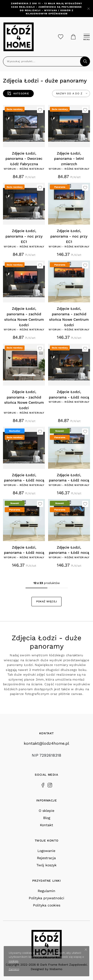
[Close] (89, 9)
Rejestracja (46, 858)
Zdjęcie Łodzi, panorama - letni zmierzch (69, 159)
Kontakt (46, 825)
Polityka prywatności (46, 898)
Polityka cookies (47, 905)
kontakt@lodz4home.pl (46, 743)
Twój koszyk (46, 865)
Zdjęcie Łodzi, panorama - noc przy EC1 (24, 236)
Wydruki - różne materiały (24, 169)
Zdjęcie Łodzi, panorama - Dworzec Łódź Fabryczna (24, 159)
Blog (47, 818)
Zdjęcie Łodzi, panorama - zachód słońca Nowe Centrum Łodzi (24, 317)
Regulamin (46, 891)
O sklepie (46, 811)
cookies (14, 961)
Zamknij (14, 969)
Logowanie (46, 851)
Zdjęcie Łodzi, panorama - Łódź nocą (69, 395)
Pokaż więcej (47, 601)
